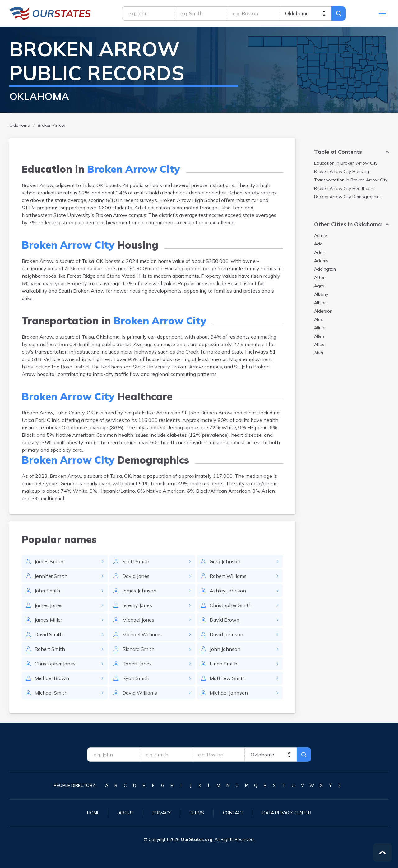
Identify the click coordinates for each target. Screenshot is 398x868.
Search (339, 13)
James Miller (48, 620)
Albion (320, 303)
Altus (319, 345)
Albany (321, 294)
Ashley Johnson (228, 591)
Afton (320, 277)
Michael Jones (138, 620)
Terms (197, 813)
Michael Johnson (229, 693)
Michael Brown (52, 678)
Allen (319, 336)
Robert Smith (50, 649)
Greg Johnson (225, 561)
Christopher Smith (231, 605)
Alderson (323, 311)
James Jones (49, 605)
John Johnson (225, 649)
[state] (305, 13)
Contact (233, 813)
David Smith (49, 634)
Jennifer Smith (51, 576)
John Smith (47, 591)
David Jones (136, 576)
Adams (321, 261)
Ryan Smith (136, 678)
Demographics (348, 197)
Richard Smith (138, 649)
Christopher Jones (55, 664)
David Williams (140, 693)
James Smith (49, 561)
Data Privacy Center (287, 813)
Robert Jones (137, 664)
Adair (320, 252)
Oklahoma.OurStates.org (50, 13)
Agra (319, 286)
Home (93, 813)
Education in (346, 163)
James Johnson (139, 591)
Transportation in (351, 180)
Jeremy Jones (137, 605)
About (126, 813)
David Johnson (226, 634)
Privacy (162, 813)
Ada (318, 244)
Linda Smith (223, 664)
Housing (342, 171)
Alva (319, 353)
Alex (318, 319)
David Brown (224, 620)
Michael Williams (142, 634)
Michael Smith (51, 693)
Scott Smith (136, 561)
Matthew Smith (228, 678)
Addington (325, 269)
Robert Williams (228, 576)
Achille (321, 235)
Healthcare (344, 188)
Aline (319, 328)
